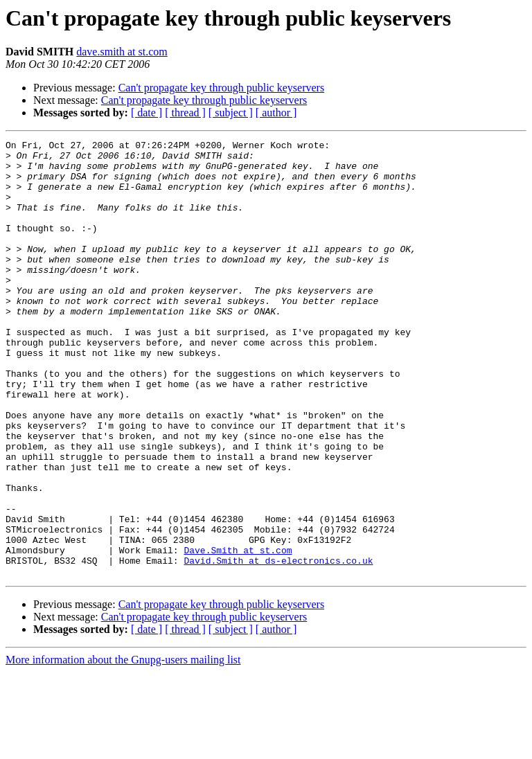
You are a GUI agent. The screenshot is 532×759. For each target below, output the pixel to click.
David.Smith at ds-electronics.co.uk (278, 645)
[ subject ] (231, 113)
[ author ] (276, 113)
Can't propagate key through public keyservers (221, 88)
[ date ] (147, 113)
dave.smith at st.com (122, 52)
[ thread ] (185, 113)
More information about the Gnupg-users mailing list (123, 747)
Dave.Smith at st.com (238, 633)
